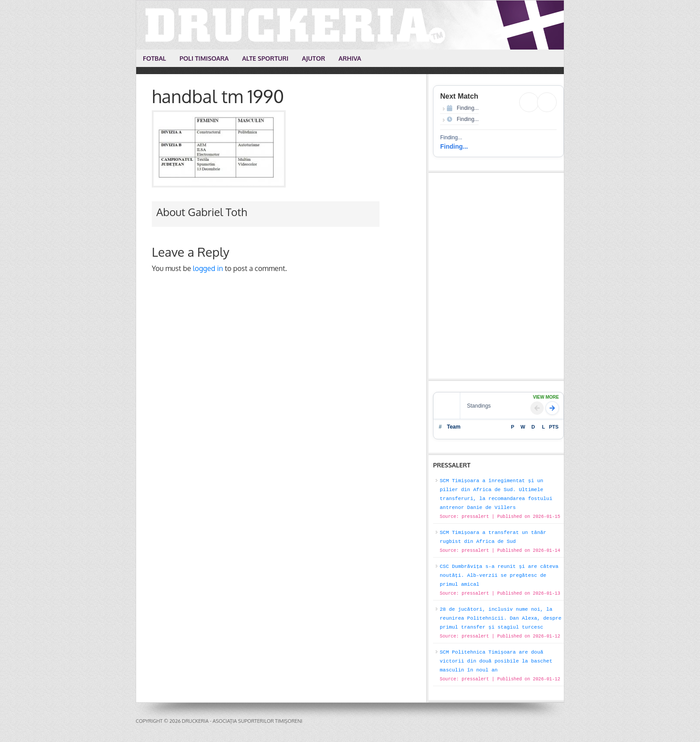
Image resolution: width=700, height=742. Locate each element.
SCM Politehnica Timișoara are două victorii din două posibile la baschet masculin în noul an (496, 661)
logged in (208, 268)
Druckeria (350, 25)
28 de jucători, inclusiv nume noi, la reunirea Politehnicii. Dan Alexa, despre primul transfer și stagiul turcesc (501, 618)
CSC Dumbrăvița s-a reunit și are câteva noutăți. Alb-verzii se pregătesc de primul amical (499, 575)
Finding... (454, 146)
